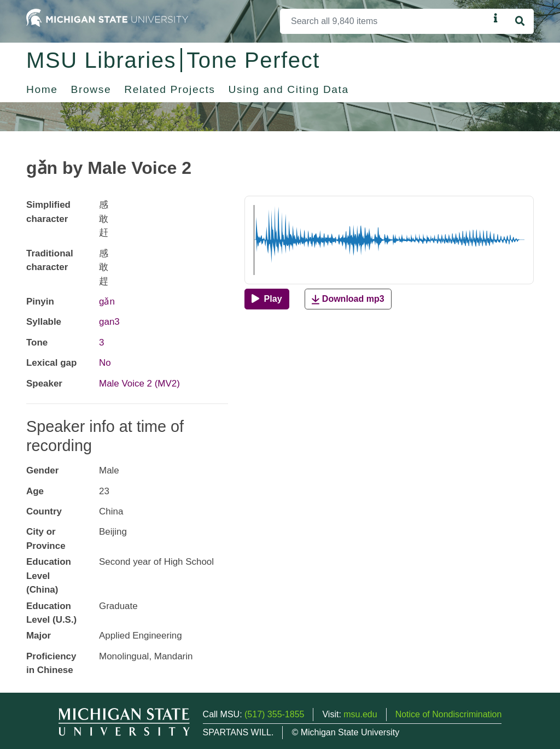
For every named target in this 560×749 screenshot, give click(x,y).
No (105, 363)
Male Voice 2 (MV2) (139, 384)
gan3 (109, 322)
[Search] (385, 21)
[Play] (267, 299)
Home (42, 89)
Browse (91, 89)
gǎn (107, 302)
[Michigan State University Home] (107, 17)
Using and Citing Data (289, 89)
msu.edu (360, 714)
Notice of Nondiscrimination (449, 714)
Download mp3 (348, 299)
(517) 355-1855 (274, 714)
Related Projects (170, 89)
